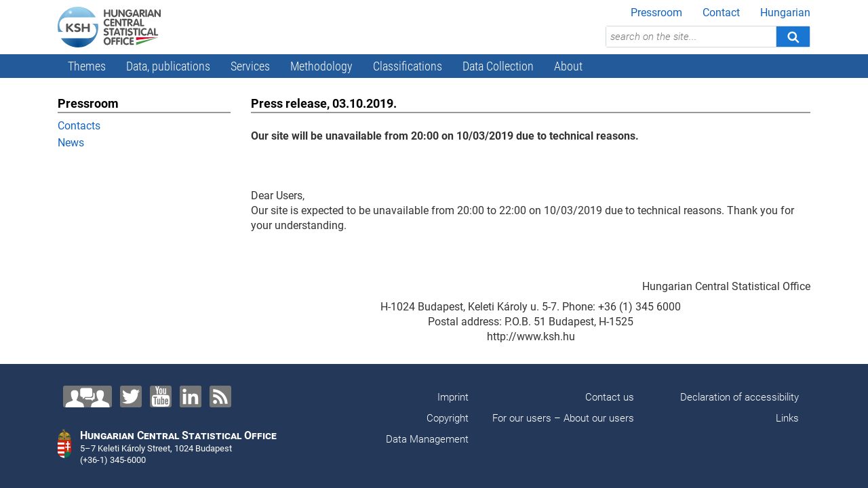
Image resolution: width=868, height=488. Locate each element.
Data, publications (168, 66)
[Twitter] (131, 396)
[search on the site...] (691, 37)
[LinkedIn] (191, 396)
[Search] (793, 37)
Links (787, 418)
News (71, 143)
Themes (87, 66)
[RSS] (220, 396)
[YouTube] (161, 396)
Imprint (453, 397)
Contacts (79, 126)
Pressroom (656, 13)
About (568, 66)
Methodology (321, 66)
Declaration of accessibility (739, 397)
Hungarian (785, 13)
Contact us (610, 397)
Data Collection (498, 66)
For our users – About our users (563, 418)
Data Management (427, 439)
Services (250, 66)
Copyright (448, 418)
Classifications (408, 66)
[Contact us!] (87, 396)
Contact (721, 13)
